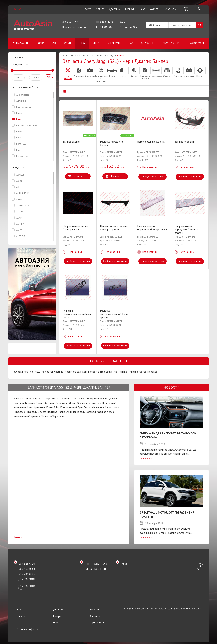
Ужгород (91, 412)
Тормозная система (145, 73)
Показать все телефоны (74, 27)
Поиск (200, 25)
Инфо (142, 9)
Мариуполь (98, 407)
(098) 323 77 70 (71, 22)
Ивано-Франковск (79, 403)
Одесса (42, 412)
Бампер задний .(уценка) (151, 142)
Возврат (130, 9)
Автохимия (197, 43)
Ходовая (178, 72)
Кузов (112, 72)
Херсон (111, 412)
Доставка (115, 9)
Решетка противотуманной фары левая (77, 314)
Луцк (80, 407)
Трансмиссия (156, 72)
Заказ (88, 9)
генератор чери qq (52, 372)
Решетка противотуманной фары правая (114, 314)
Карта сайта (93, 618)
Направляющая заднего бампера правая (114, 228)
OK (48, 77)
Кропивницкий (68, 407)
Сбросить (20, 57)
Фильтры (167, 72)
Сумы (69, 412)
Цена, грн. (17, 64)
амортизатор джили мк (103, 372)
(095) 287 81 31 (26, 574)
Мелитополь (112, 407)
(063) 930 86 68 (26, 569)
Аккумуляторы (172, 43)
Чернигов (46, 416)
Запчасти (99, 56)
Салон (134, 72)
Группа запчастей (22, 87)
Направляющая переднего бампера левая (152, 228)
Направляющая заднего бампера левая (77, 228)
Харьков (101, 412)
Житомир (49, 403)
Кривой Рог (53, 407)
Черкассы (35, 416)
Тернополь (79, 412)
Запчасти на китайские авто (76, 56)
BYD (54, 43)
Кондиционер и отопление (101, 74)
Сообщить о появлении (152, 176)
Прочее (200, 72)
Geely (96, 43)
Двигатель (90, 72)
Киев (30, 407)
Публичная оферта (24, 622)
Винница (30, 403)
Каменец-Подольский (103, 403)
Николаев (19, 412)
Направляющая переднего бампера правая (186, 229)
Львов (87, 407)
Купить (78, 176)
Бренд (16, 167)
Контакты (171, 9)
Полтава (52, 412)
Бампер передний (185, 142)
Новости (155, 9)
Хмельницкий (21, 416)
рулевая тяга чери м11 (27, 372)
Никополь (31, 412)
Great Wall (114, 43)
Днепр (39, 403)
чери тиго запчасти (76, 372)
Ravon (67, 43)
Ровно (61, 412)
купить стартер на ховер (143, 372)
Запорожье (62, 403)
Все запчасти (68, 73)
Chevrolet (147, 43)
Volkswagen (21, 43)
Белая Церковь (109, 398)
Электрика (189, 72)
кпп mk (123, 372)
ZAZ (131, 43)
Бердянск (19, 403)
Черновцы (58, 416)
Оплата (100, 9)
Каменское (20, 407)
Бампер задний (72, 142)
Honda (40, 43)
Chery (82, 43)
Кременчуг (40, 407)
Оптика (123, 72)
